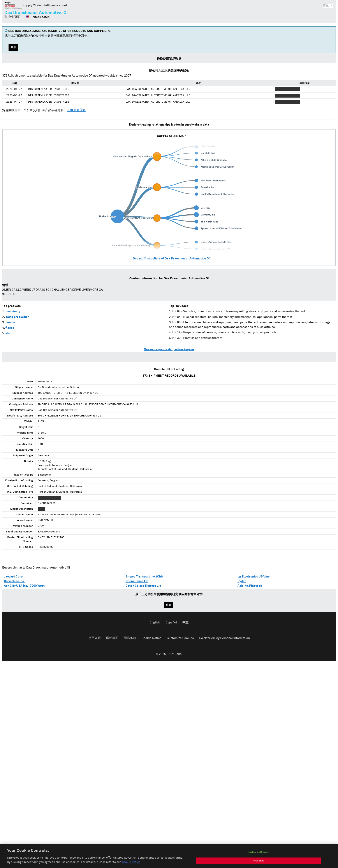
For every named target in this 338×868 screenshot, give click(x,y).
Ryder (242, 581)
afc (8, 333)
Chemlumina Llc (137, 581)
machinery (13, 311)
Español (171, 623)
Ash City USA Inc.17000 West (24, 586)
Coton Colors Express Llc (143, 586)
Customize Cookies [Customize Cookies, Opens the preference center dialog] (259, 857)
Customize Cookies (180, 638)
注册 (13, 47)
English (155, 623)
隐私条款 (130, 638)
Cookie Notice (151, 638)
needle (10, 322)
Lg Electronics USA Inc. (254, 577)
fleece (10, 328)
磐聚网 (13, 5)
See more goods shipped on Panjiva (169, 349)
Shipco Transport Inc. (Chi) (144, 577)
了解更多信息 (76, 110)
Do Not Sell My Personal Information (224, 638)
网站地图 (112, 638)
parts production (17, 317)
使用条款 (95, 638)
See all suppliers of (171, 259)
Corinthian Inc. (14, 581)
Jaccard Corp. (14, 577)
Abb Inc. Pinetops (250, 586)
